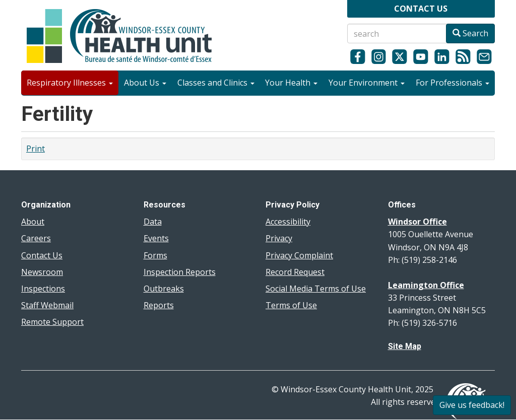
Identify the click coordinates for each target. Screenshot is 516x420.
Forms (155, 255)
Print (36, 149)
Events (156, 238)
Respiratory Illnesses (70, 83)
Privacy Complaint (299, 255)
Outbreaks (164, 289)
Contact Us (42, 255)
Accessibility (288, 222)
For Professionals (453, 83)
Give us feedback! (472, 405)
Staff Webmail (47, 305)
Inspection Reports (180, 272)
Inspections (43, 289)
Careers (36, 238)
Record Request (295, 272)
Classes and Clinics (216, 83)
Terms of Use (291, 305)
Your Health (291, 83)
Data (153, 222)
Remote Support (52, 322)
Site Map (405, 346)
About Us (145, 83)
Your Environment (367, 83)
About (33, 222)
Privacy (279, 238)
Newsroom (42, 272)
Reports (159, 305)
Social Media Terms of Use (316, 289)
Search (470, 33)
